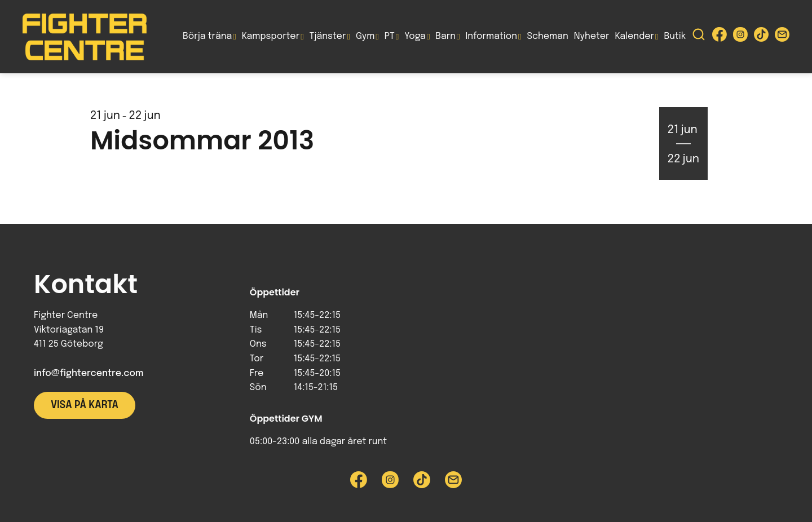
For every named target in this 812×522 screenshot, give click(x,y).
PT (390, 36)
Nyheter (592, 36)
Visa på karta (85, 405)
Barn (445, 36)
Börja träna (207, 36)
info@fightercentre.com (89, 373)
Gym (365, 36)
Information (491, 36)
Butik (675, 36)
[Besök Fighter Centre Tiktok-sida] (761, 37)
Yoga (415, 36)
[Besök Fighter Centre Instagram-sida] (740, 37)
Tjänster (328, 36)
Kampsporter (271, 36)
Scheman (548, 36)
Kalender (634, 36)
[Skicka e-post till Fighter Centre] (782, 37)
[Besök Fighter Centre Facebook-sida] (720, 37)
